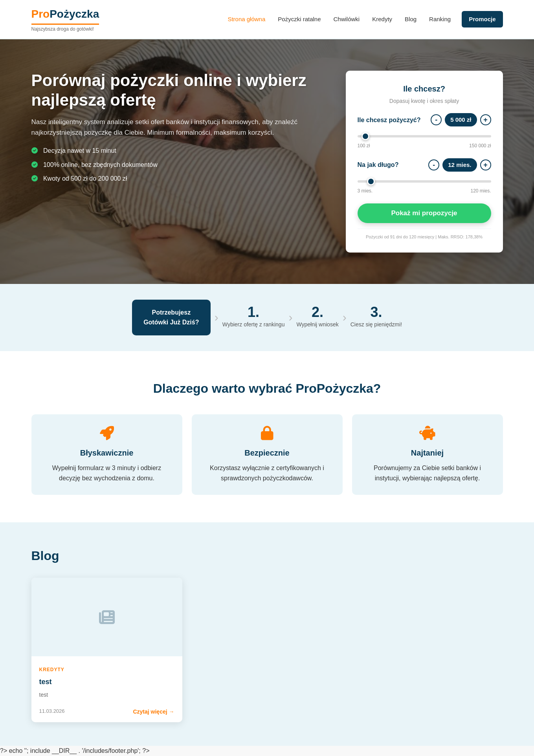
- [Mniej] (436, 120)
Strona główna (246, 19)
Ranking (440, 19)
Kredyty (382, 19)
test (46, 682)
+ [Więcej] (485, 120)
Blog (411, 19)
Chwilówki (347, 19)
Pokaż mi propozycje (424, 213)
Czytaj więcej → (153, 712)
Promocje (482, 19)
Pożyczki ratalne (299, 19)
